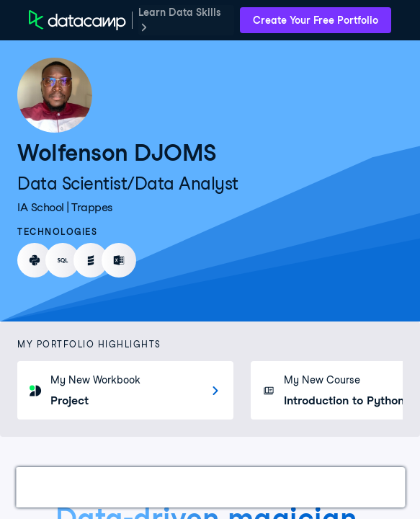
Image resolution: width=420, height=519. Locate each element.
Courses (201, 487)
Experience (276, 487)
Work (46, 487)
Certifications (120, 487)
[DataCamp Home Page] (77, 20)
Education (357, 487)
